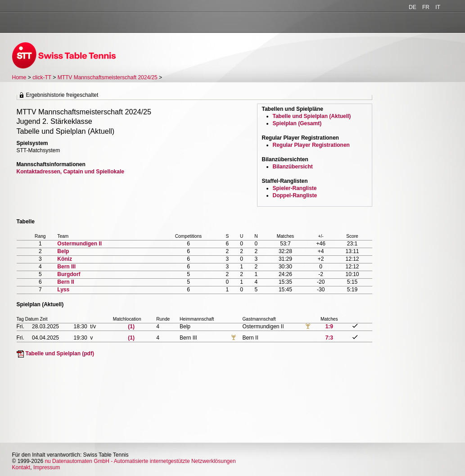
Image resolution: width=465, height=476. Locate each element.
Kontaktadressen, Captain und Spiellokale (70, 172)
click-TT (42, 77)
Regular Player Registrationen (311, 145)
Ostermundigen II (79, 244)
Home (19, 77)
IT (438, 7)
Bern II (65, 282)
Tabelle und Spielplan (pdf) (60, 354)
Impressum (47, 467)
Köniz (65, 259)
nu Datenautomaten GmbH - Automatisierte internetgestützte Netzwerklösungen (140, 461)
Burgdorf (69, 274)
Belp (63, 251)
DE (413, 7)
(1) (131, 326)
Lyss (63, 290)
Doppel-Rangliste (295, 195)
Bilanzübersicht (293, 167)
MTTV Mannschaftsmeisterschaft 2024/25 (108, 77)
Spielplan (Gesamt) (297, 123)
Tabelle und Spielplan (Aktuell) (312, 116)
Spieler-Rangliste (295, 188)
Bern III (66, 267)
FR (426, 7)
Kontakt (21, 467)
